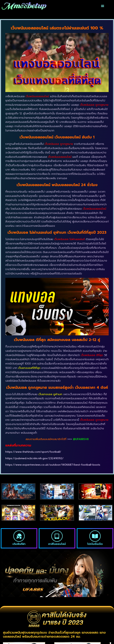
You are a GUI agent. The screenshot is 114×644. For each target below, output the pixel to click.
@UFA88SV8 (81, 439)
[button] (103, 6)
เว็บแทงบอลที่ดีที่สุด (29, 368)
